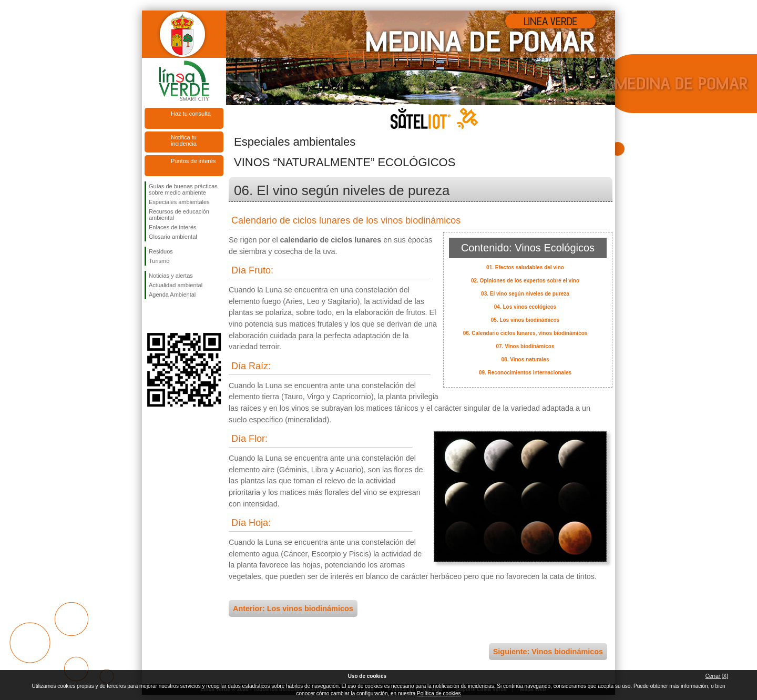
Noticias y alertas (171, 276)
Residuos (161, 251)
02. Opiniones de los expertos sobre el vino (525, 281)
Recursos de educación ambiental (179, 215)
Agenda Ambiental (172, 295)
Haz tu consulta (191, 114)
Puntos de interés (193, 161)
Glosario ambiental (173, 237)
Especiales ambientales (179, 202)
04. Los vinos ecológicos (525, 307)
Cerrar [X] (717, 676)
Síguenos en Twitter (168, 316)
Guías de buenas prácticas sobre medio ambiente (183, 189)
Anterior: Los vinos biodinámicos (293, 608)
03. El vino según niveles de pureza (525, 294)
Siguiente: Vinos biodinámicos (548, 652)
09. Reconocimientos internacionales (525, 373)
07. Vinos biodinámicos (525, 346)
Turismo (159, 261)
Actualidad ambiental (176, 285)
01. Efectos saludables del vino (525, 267)
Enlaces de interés (173, 227)
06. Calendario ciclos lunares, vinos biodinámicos (525, 333)
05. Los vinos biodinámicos (525, 320)
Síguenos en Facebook (151, 316)
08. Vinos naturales (525, 359)
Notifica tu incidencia (184, 140)
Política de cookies (439, 693)
